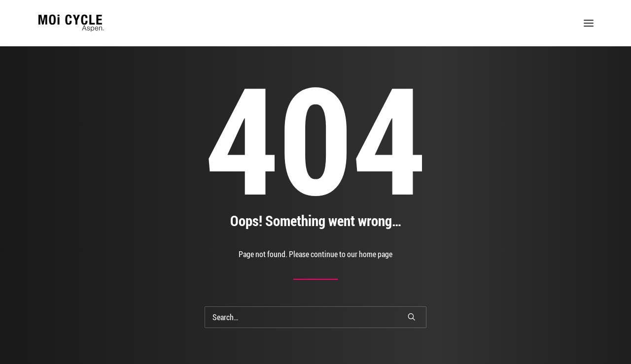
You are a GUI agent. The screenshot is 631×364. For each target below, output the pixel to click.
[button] (589, 23)
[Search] (315, 317)
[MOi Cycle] (71, 23)
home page (376, 254)
